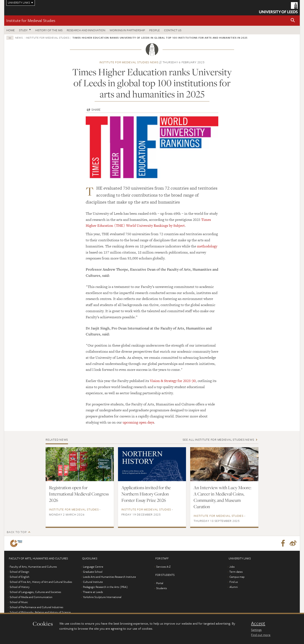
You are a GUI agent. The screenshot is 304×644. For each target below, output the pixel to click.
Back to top (17, 532)
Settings (256, 630)
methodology (207, 246)
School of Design (19, 572)
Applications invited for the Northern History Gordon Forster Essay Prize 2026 (146, 494)
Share (96, 109)
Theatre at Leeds (93, 592)
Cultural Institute (93, 582)
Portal (160, 583)
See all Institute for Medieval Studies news (218, 439)
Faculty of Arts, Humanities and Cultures (33, 567)
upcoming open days (138, 422)
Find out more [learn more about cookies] (261, 635)
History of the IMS (49, 30)
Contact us (173, 30)
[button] (293, 21)
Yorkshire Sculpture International (102, 597)
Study (23, 30)
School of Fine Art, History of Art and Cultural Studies (41, 582)
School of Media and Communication (31, 597)
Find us (234, 582)
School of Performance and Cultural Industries (36, 607)
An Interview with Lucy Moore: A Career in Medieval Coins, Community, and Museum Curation (222, 497)
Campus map (237, 577)
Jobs (232, 567)
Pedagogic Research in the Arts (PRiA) (105, 587)
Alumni (234, 587)
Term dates (236, 572)
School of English (20, 577)
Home (11, 30)
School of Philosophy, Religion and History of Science (40, 612)
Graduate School (93, 572)
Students (161, 588)
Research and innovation (86, 30)
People (155, 30)
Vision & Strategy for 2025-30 (173, 381)
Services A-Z (163, 567)
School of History (20, 587)
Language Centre (93, 567)
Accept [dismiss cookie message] (258, 623)
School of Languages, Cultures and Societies (35, 592)
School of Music (19, 602)
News (19, 38)
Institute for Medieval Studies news (129, 62)
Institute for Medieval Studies (31, 20)
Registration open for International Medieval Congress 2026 (79, 494)
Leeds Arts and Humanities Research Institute (109, 577)
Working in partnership (127, 30)
